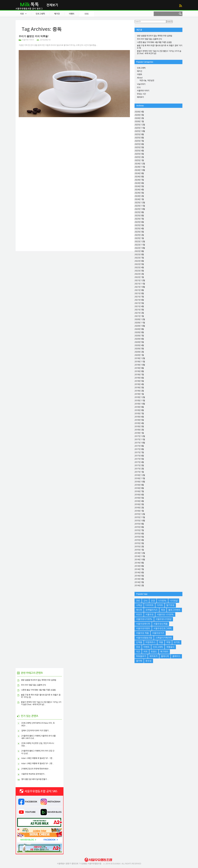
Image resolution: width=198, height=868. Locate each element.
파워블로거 (141, 656)
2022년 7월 (139, 258)
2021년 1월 (139, 316)
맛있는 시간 (141, 94)
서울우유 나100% (165, 615)
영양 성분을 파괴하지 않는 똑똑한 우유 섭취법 (155, 36)
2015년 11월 (140, 517)
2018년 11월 (140, 401)
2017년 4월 (139, 462)
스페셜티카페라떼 (164, 638)
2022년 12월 (140, 242)
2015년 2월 (139, 547)
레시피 (139, 610)
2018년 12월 (140, 397)
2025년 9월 (139, 134)
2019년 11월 (140, 362)
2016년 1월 (139, 511)
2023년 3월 (139, 232)
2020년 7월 (139, 336)
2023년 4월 (139, 229)
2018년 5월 (139, 420)
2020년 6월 (139, 339)
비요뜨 (139, 615)
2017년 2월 (139, 469)
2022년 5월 (139, 264)
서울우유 (150, 615)
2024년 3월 (139, 193)
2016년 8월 (139, 488)
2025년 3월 (139, 154)
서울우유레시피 (143, 624)
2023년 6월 (139, 222)
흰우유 (148, 661)
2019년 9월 (139, 368)
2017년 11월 (140, 439)
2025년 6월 (139, 144)
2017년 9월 (139, 446)
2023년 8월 (139, 216)
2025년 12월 (140, 125)
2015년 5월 (139, 537)
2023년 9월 (139, 212)
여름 (161, 642)
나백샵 (139, 605)
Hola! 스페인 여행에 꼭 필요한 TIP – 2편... (38, 764)
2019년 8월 (139, 371)
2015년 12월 (140, 514)
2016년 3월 (139, 504)
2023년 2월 (139, 235)
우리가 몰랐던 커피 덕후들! (34, 36)
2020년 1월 (139, 355)
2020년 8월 (139, 332)
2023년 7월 (139, 219)
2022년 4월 (139, 267)
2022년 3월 (139, 271)
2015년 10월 (140, 521)
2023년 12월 (140, 203)
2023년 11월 (140, 206)
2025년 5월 (139, 147)
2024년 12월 (140, 164)
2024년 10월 (140, 170)
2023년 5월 (139, 225)
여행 (168, 642)
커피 (145, 652)
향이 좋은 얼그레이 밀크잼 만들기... (35, 779)
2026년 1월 (139, 121)
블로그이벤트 (174, 610)
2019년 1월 (139, 394)
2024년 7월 (139, 180)
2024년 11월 (140, 167)
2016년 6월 (139, 495)
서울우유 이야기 (28, 40)
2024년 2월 (139, 196)
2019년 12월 (140, 358)
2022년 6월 (139, 261)
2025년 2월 (139, 157)
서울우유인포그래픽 (163, 628)
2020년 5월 (139, 342)
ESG (139, 87)
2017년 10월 (140, 443)
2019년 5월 (139, 381)
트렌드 (154, 652)
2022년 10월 (140, 248)
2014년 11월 (140, 556)
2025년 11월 (140, 128)
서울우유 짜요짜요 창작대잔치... (34, 774)
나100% (162, 601)
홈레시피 (165, 656)
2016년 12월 (140, 475)
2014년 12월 (140, 553)
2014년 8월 (139, 566)
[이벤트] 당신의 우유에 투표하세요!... (36, 769)
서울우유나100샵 (164, 619)
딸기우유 (170, 605)
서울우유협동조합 (144, 638)
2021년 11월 (140, 284)
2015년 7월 (139, 530)
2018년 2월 (139, 430)
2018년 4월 (139, 423)
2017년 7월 (139, 452)
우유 (138, 647)
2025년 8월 (139, 138)
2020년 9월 (139, 329)
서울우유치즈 (158, 633)
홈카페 (139, 661)
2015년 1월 (139, 550)
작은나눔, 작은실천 (147, 81)
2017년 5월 (139, 459)
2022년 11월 (140, 245)
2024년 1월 (139, 199)
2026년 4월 (139, 112)
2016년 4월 (139, 501)
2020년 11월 (140, 323)
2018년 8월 (139, 410)
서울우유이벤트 (143, 628)
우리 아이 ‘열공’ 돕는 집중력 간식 (150, 39)
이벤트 (140, 74)
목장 (163, 610)
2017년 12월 (140, 436)
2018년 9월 (139, 407)
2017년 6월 (139, 456)
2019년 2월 (139, 391)
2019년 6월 (139, 378)
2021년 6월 (139, 300)
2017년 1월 (139, 472)
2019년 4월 (139, 384)
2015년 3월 (139, 543)
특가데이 (164, 652)
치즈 (138, 652)
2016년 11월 (140, 478)
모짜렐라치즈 (152, 610)
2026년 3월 (139, 115)
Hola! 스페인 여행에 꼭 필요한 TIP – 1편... (38, 758)
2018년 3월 (139, 427)
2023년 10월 (140, 209)
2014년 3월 (139, 582)
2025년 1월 (139, 160)
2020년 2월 (139, 352)
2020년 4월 (139, 345)
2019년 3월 (139, 388)
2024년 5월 (139, 186)
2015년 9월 (139, 524)
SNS (138, 601)
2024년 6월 (139, 183)
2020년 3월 (139, 349)
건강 (153, 601)
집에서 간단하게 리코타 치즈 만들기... (36, 731)
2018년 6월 (139, 417)
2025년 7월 (139, 141)
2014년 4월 (139, 579)
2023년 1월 (139, 238)
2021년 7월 (139, 297)
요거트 (177, 642)
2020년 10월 (140, 326)
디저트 (160, 605)
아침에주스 (151, 642)
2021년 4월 (139, 306)
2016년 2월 (139, 508)
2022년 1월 (139, 277)
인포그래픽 (141, 68)
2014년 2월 (139, 586)
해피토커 (140, 97)
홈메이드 (176, 656)
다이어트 (150, 605)
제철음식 (170, 647)
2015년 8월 (139, 527)
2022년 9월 (139, 251)
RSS (180, 6)
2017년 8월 (139, 449)
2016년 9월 (139, 485)
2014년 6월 (139, 573)
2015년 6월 (139, 534)
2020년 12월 (140, 319)
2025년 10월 (140, 131)
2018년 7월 (139, 414)
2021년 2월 (139, 313)
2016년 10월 (140, 482)
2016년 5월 (139, 498)
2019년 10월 (140, 365)
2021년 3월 (139, 310)
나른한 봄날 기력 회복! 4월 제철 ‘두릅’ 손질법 (154, 42)
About (140, 78)
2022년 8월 (139, 255)
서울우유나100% (144, 619)
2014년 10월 (140, 560)
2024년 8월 (139, 177)
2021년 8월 (139, 293)
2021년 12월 (140, 280)
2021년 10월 (140, 287)
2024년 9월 (139, 173)
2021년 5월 (139, 303)
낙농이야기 (141, 84)
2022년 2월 (139, 274)
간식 (145, 601)
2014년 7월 (139, 569)
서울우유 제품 (142, 633)
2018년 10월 (140, 404)
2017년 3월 (139, 465)
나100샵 (174, 601)
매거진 (140, 71)
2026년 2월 (139, 118)
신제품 (139, 642)
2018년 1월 (139, 433)
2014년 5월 (139, 576)
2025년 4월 (139, 151)
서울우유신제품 (161, 624)
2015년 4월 (139, 540)
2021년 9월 (139, 290)
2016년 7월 (139, 491)
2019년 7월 (139, 375)
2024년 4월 (139, 190)
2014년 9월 (139, 563)
